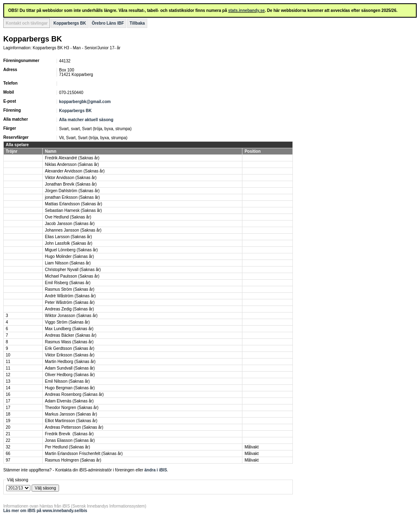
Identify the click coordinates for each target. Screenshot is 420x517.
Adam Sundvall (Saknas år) (70, 368)
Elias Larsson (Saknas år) (68, 237)
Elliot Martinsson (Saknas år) (71, 421)
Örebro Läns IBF (108, 23)
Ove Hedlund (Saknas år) (68, 217)
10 (8, 355)
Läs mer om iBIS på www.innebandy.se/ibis (45, 511)
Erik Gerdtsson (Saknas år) (70, 348)
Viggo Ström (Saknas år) (67, 322)
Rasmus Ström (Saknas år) (70, 289)
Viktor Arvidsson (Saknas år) (71, 178)
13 (8, 381)
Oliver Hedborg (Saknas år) (70, 375)
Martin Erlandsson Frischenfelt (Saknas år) (84, 454)
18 (8, 414)
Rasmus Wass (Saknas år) (69, 342)
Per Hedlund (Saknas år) (67, 447)
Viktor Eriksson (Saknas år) (70, 355)
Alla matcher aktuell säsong (86, 120)
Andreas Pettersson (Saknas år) (74, 427)
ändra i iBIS (156, 470)
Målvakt (251, 447)
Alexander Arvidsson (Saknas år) (75, 171)
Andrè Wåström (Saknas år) (70, 296)
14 (8, 388)
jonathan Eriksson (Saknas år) (72, 197)
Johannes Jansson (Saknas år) (73, 230)
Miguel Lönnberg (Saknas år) (71, 250)
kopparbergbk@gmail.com (85, 102)
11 (8, 362)
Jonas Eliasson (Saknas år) (70, 440)
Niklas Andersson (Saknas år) (72, 164)
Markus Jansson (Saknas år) (71, 414)
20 (8, 427)
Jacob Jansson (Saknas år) (70, 224)
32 (8, 447)
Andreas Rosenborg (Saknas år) (74, 394)
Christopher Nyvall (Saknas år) (73, 270)
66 (8, 454)
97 (8, 460)
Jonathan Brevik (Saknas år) (71, 184)
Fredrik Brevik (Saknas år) (69, 434)
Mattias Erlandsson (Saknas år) (73, 204)
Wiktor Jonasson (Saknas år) (71, 316)
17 (8, 401)
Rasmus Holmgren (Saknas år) (73, 460)
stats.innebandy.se (246, 10)
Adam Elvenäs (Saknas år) (69, 401)
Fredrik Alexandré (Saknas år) (72, 158)
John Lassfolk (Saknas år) (68, 243)
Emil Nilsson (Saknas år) (67, 381)
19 (8, 421)
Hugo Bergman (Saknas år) (70, 388)
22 (8, 440)
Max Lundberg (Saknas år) (69, 329)
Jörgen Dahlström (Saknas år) (72, 191)
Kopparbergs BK (70, 23)
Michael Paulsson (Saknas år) (72, 276)
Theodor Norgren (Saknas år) (72, 408)
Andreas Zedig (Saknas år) (69, 309)
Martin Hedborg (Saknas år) (70, 362)
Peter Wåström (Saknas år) (70, 302)
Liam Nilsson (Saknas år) (68, 263)
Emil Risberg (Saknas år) (67, 283)
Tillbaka (137, 23)
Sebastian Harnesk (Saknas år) (73, 210)
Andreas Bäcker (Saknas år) (71, 335)
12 (8, 375)
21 (8, 434)
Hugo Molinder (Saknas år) (69, 256)
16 (8, 394)
